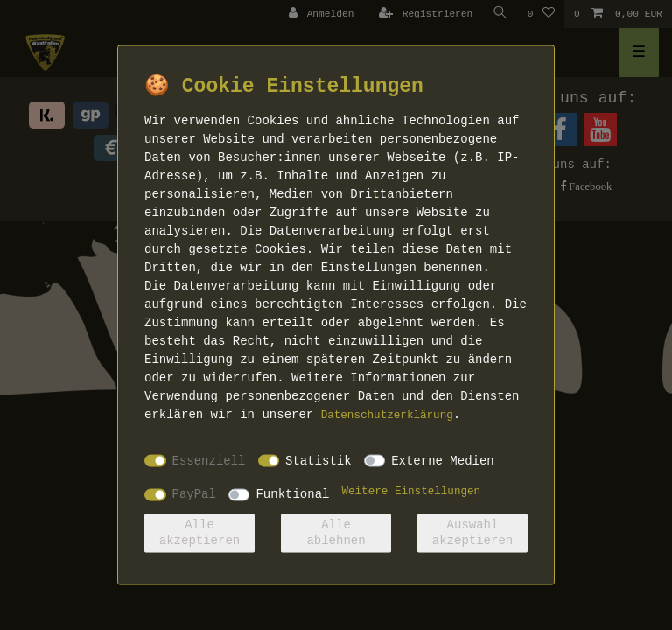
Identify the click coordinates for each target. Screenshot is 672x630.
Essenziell (209, 460)
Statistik (318, 460)
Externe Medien (443, 460)
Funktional (292, 494)
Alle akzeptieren (199, 533)
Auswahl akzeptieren (472, 533)
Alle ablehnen (336, 533)
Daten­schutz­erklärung (387, 416)
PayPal (194, 494)
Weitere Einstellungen (411, 492)
